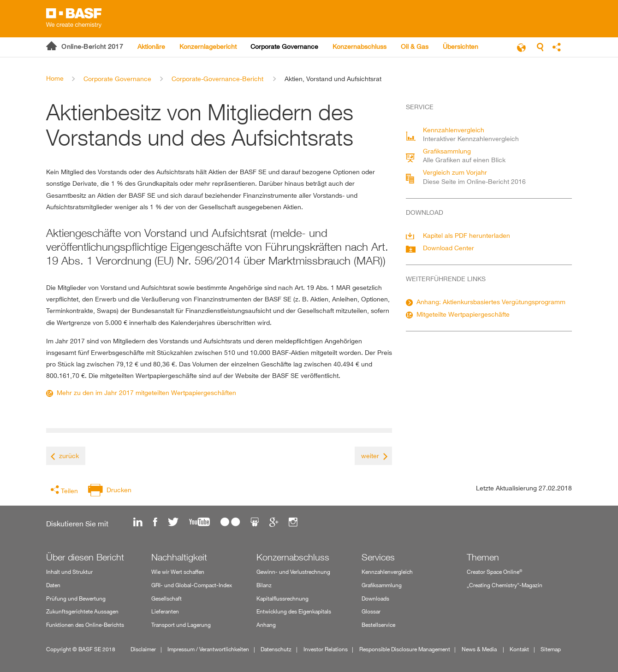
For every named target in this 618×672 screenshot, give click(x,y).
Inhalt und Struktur (69, 572)
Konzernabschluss (293, 557)
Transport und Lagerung (181, 625)
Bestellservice (378, 625)
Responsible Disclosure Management (405, 649)
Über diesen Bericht (85, 557)
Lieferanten (165, 611)
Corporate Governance (117, 79)
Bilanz (264, 585)
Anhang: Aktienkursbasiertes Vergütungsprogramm (491, 302)
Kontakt (519, 649)
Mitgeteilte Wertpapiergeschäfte (463, 314)
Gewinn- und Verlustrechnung (293, 572)
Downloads (375, 598)
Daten (53, 585)
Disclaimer (143, 649)
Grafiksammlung (382, 585)
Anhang (266, 625)
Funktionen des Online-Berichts (85, 625)
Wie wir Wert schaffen (178, 572)
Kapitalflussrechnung (282, 598)
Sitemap (551, 649)
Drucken (119, 490)
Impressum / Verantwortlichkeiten (208, 649)
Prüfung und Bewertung (76, 598)
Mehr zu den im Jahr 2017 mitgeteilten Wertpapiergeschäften (146, 392)
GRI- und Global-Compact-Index (192, 585)
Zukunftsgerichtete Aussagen (82, 611)
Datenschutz (276, 649)
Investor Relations (326, 649)
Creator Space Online (494, 572)
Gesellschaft (166, 598)
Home (55, 78)
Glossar (371, 611)
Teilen (69, 491)
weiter (370, 456)
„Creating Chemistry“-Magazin (505, 585)
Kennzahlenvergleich (387, 572)
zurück (69, 456)
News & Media (480, 649)
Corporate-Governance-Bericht (217, 79)
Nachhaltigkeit (179, 557)
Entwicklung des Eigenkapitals (294, 611)
